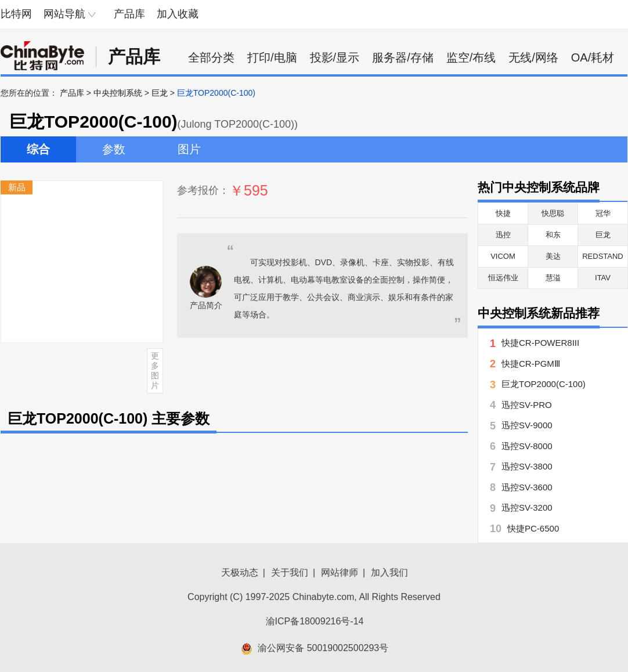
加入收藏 (178, 14)
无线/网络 (533, 57)
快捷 (503, 213)
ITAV (603, 278)
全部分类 (211, 57)
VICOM (503, 256)
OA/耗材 (593, 57)
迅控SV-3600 (527, 487)
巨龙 (160, 93)
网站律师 (340, 572)
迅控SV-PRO (527, 405)
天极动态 (240, 572)
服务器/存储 (403, 57)
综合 (38, 149)
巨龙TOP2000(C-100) (544, 384)
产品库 (129, 14)
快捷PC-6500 (533, 528)
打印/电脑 (272, 57)
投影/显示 (335, 57)
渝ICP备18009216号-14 (315, 621)
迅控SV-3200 (527, 507)
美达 (553, 256)
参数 (114, 149)
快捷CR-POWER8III (540, 343)
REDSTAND (603, 256)
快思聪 (553, 213)
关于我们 (290, 572)
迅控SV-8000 (527, 446)
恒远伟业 (503, 278)
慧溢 (553, 278)
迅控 (503, 235)
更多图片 (155, 370)
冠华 (603, 213)
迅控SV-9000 (527, 425)
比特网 (16, 14)
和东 (553, 235)
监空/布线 (471, 57)
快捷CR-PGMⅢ (531, 364)
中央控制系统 (118, 93)
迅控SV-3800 (527, 466)
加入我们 (389, 572)
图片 (189, 149)
